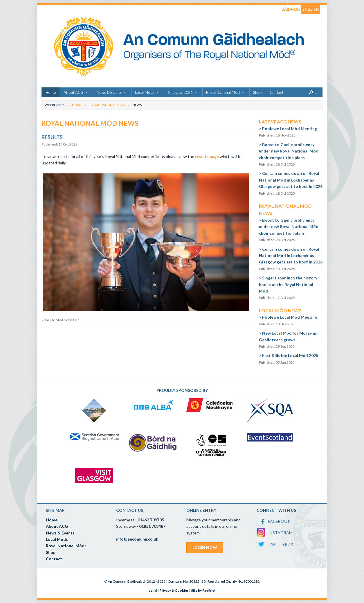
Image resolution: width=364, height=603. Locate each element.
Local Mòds (145, 92)
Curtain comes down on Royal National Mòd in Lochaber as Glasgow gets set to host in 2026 (291, 180)
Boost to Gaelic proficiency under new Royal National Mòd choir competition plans (289, 151)
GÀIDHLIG (291, 9)
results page (207, 156)
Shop (257, 92)
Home (51, 92)
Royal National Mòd (223, 92)
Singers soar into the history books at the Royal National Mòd (288, 284)
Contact (276, 92)
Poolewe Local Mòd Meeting (290, 129)
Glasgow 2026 (180, 92)
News (137, 105)
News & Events (109, 92)
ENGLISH (311, 9)
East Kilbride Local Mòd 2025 (290, 355)
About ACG (73, 92)
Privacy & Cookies (174, 590)
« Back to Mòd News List (60, 320)
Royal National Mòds (66, 546)
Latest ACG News (280, 122)
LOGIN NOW (205, 547)
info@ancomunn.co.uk (137, 539)
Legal (153, 590)
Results (52, 137)
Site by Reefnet (203, 590)
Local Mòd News (280, 310)
